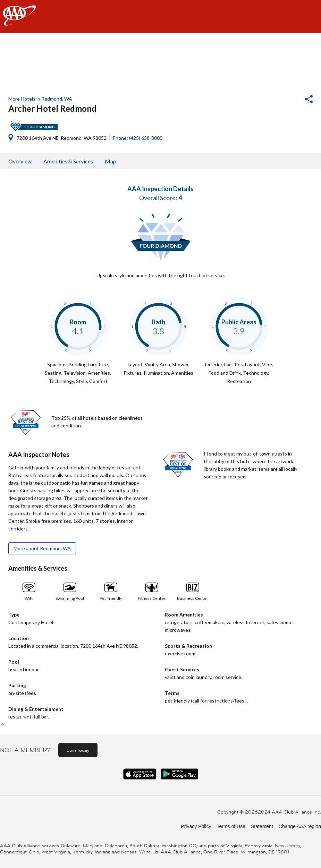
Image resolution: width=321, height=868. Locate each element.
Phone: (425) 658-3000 (137, 138)
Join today (78, 750)
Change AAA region (300, 826)
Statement (262, 826)
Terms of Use (231, 826)
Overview (20, 161)
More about (42, 548)
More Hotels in (40, 99)
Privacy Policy (196, 826)
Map (111, 161)
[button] (290, 100)
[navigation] (160, 17)
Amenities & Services (68, 161)
